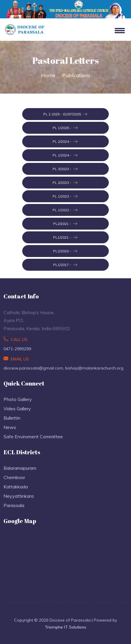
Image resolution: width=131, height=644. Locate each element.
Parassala (14, 505)
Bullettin (12, 418)
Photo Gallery (18, 399)
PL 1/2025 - (65, 128)
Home (48, 75)
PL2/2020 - (65, 251)
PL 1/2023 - (65, 196)
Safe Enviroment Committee (33, 437)
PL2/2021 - (65, 224)
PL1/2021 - (65, 237)
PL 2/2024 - (65, 142)
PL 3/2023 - (65, 169)
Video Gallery (17, 409)
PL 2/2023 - (65, 183)
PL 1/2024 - (65, 155)
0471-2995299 (17, 349)
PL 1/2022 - (65, 210)
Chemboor (14, 477)
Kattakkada (16, 487)
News (10, 427)
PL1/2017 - (65, 265)
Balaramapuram (20, 468)
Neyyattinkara (19, 496)
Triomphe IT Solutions (65, 627)
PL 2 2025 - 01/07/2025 (65, 114)
